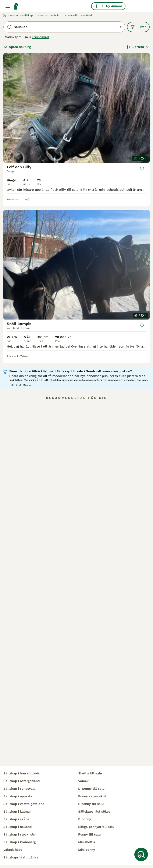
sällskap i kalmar (17, 812)
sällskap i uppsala (18, 796)
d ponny (85, 819)
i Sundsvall (40, 37)
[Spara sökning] (141, 854)
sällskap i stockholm (20, 834)
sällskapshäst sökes (94, 812)
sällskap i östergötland (22, 781)
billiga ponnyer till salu (96, 827)
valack (83, 781)
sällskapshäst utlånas (21, 857)
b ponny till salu (91, 804)
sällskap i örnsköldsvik (22, 773)
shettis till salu (90, 773)
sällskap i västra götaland (24, 804)
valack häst (13, 850)
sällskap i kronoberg (19, 842)
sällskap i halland (17, 827)
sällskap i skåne (16, 819)
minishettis (87, 842)
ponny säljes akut (92, 796)
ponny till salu (89, 834)
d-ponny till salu (91, 789)
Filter (138, 27)
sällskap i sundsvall (19, 789)
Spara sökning (17, 47)
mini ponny (87, 850)
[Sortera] (138, 47)
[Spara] (142, 169)
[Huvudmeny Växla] (8, 6)
